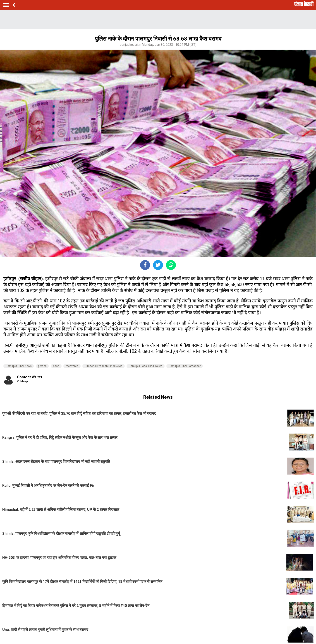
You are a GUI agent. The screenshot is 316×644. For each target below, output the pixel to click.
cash (56, 366)
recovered (72, 366)
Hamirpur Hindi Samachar (185, 366)
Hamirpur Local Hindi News (146, 366)
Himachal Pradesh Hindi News (104, 366)
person (42, 366)
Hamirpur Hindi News (19, 366)
